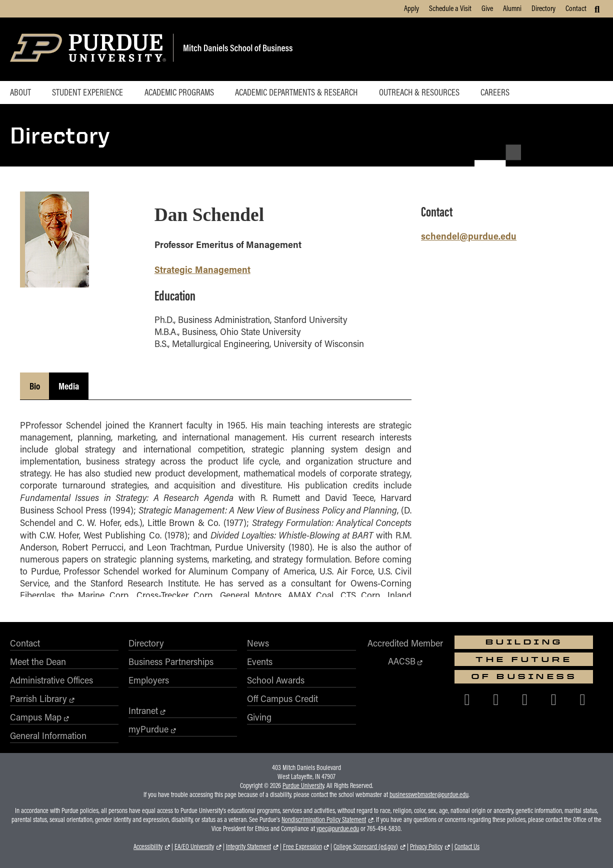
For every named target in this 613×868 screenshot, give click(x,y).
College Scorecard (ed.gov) (366, 846)
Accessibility (148, 846)
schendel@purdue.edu (469, 236)
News (258, 643)
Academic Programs (179, 92)
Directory (543, 8)
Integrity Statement (248, 846)
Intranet (143, 710)
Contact (576, 8)
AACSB (402, 661)
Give (487, 8)
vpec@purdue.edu (338, 828)
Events (260, 661)
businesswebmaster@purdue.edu (429, 794)
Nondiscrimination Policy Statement (324, 819)
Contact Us (467, 846)
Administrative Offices (51, 680)
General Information (48, 735)
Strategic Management (202, 269)
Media (69, 386)
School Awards (276, 680)
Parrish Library (38, 698)
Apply (411, 8)
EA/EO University (194, 846)
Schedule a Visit (450, 8)
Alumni (512, 8)
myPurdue (148, 729)
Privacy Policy (426, 846)
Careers (495, 92)
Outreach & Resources (419, 92)
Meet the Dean (38, 661)
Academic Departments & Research (296, 92)
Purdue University (303, 785)
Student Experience (87, 92)
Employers (149, 680)
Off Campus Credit (282, 698)
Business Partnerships (171, 661)
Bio (35, 386)
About (20, 92)
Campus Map (36, 717)
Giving (259, 717)
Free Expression (302, 846)
